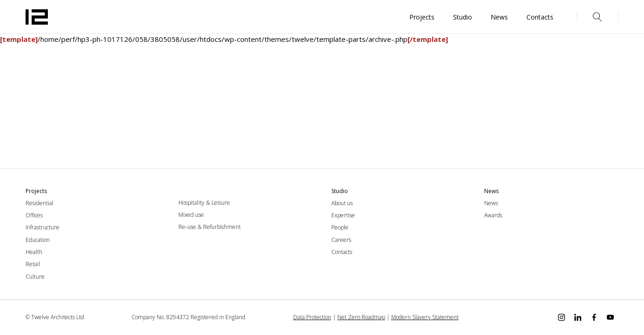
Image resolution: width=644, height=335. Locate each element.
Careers (341, 240)
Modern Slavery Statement (425, 317)
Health (34, 252)
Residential (39, 203)
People (340, 227)
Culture (35, 277)
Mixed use (191, 215)
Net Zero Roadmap (361, 317)
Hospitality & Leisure (204, 203)
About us (342, 203)
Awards (493, 215)
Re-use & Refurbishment (210, 227)
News (491, 203)
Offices (34, 215)
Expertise (343, 215)
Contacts (342, 252)
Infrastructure (43, 227)
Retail (33, 264)
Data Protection (312, 317)
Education (38, 240)
